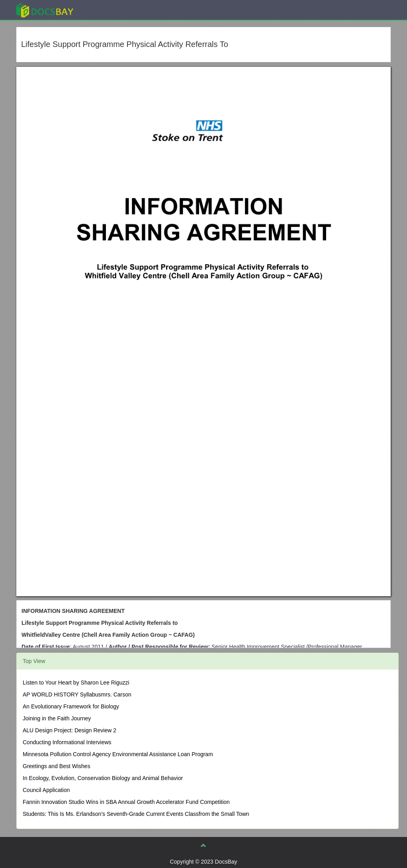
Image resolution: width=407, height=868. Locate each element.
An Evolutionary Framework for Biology (71, 706)
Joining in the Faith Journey (57, 718)
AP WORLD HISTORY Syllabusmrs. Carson (77, 694)
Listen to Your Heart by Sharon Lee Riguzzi (76, 683)
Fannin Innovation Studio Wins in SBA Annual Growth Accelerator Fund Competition (126, 802)
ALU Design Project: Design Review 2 (69, 730)
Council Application (46, 790)
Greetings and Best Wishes (57, 766)
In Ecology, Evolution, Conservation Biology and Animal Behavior (103, 778)
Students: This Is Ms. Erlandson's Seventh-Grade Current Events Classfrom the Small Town (136, 814)
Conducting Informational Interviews (67, 742)
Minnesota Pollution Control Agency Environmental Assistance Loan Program (118, 754)
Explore (105, 10)
